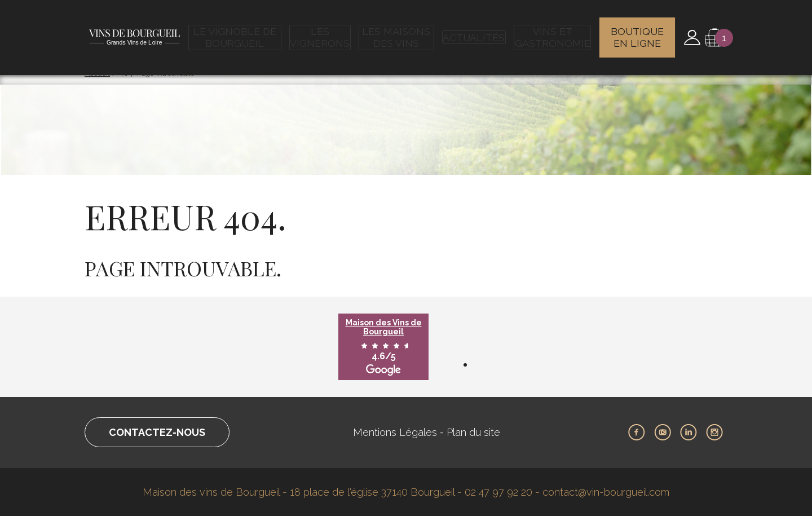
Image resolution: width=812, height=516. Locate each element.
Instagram (714, 433)
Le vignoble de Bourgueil (237, 31)
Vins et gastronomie (552, 31)
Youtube (663, 433)
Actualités (475, 31)
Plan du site (473, 432)
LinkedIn (689, 433)
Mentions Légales (395, 432)
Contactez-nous (157, 432)
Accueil (97, 73)
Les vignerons (323, 31)
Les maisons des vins (400, 31)
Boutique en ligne (638, 31)
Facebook (637, 433)
